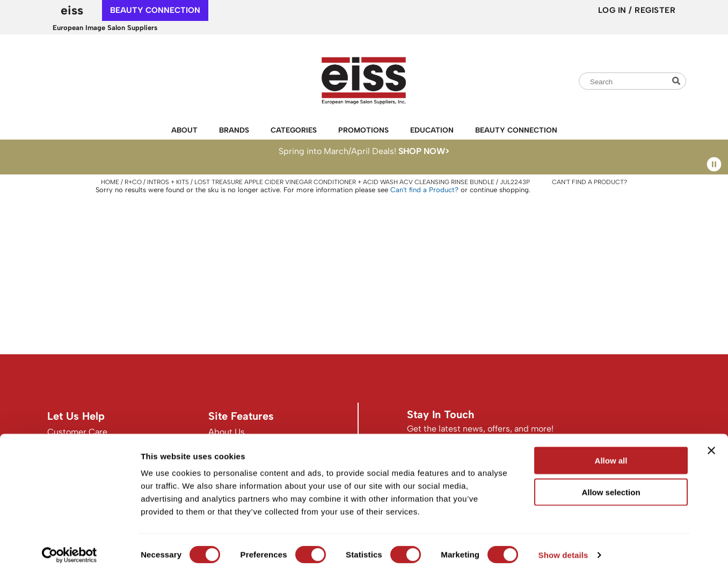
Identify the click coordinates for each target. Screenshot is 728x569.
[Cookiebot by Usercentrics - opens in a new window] (70, 548)
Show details (563, 548)
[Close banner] (711, 443)
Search (678, 81)
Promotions (363, 130)
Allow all (611, 453)
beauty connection (155, 10)
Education (432, 130)
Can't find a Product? (589, 182)
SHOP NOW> (424, 151)
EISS (72, 10)
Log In (614, 10)
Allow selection (611, 485)
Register (655, 10)
